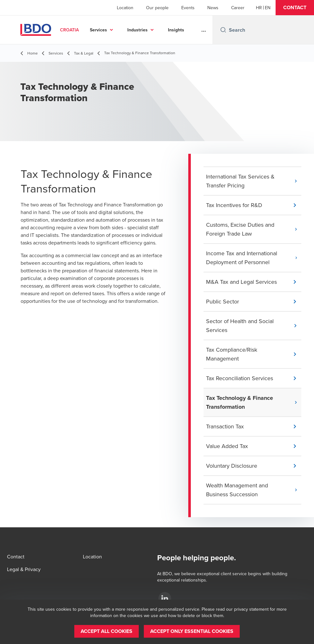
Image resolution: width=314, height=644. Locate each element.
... (204, 30)
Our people (157, 8)
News (213, 8)
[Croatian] (259, 8)
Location (125, 8)
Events (188, 8)
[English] (268, 8)
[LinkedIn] (165, 598)
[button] (295, 8)
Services (131, 30)
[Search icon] (223, 30)
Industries (170, 30)
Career (238, 8)
